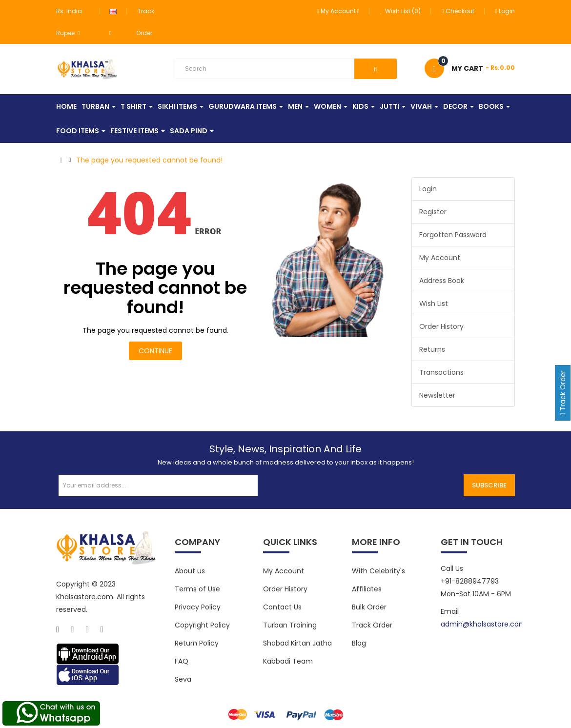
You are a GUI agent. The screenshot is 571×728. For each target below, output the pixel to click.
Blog (359, 643)
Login (505, 11)
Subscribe (489, 485)
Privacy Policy (198, 607)
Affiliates (367, 589)
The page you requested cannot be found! (149, 160)
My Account (440, 258)
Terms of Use (197, 589)
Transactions (441, 372)
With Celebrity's (378, 571)
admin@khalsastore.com (483, 624)
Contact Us (282, 607)
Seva (183, 679)
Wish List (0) (400, 11)
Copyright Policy (202, 625)
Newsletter (437, 395)
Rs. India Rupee (69, 22)
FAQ (182, 661)
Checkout (458, 11)
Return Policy (197, 643)
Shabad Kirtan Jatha (297, 643)
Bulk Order (369, 607)
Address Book (442, 281)
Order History (441, 326)
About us (190, 571)
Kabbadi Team (288, 661)
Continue (155, 351)
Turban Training (290, 625)
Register (433, 212)
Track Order (372, 625)
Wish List (434, 303)
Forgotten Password (453, 235)
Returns (432, 349)
